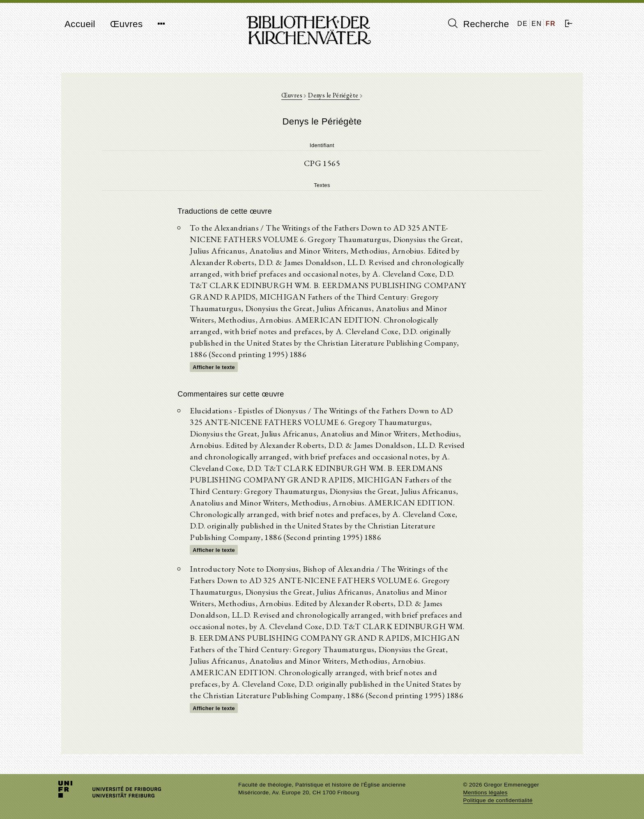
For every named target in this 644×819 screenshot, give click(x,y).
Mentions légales (485, 792)
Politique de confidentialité (498, 800)
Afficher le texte (214, 367)
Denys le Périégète (334, 95)
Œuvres (126, 24)
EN (537, 24)
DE (523, 24)
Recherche (479, 24)
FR (551, 24)
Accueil (80, 24)
